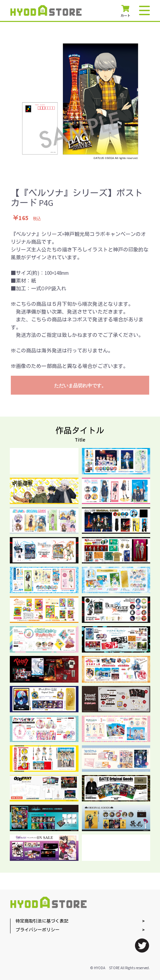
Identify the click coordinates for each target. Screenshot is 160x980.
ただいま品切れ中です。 (80, 386)
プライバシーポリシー (38, 930)
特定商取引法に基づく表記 (42, 921)
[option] (80, 101)
